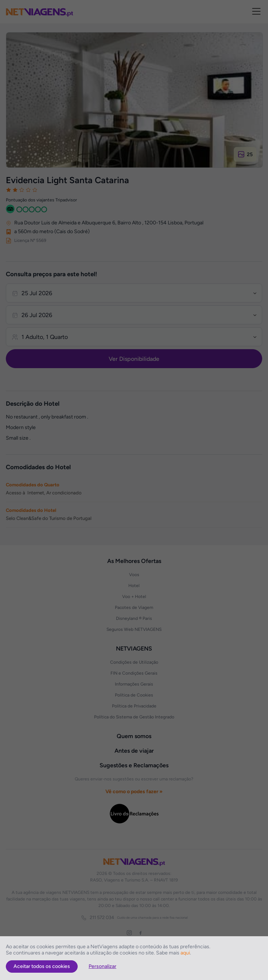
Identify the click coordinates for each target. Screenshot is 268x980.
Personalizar (102, 966)
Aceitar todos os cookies (42, 966)
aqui (185, 953)
